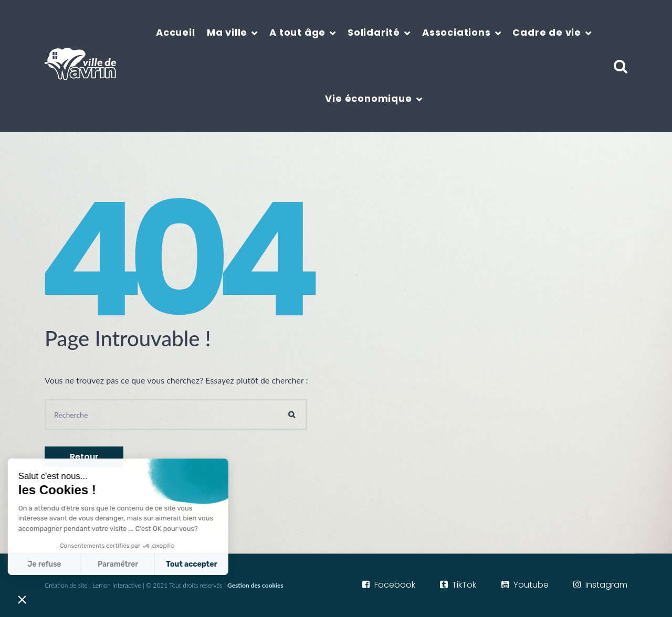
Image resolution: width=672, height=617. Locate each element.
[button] (22, 599)
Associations (456, 32)
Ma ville (227, 32)
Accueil (176, 32)
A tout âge (297, 32)
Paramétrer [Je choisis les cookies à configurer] (49, 564)
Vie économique (368, 98)
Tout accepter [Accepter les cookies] (123, 564)
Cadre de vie (547, 32)
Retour (84, 457)
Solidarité (374, 32)
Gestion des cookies (255, 585)
